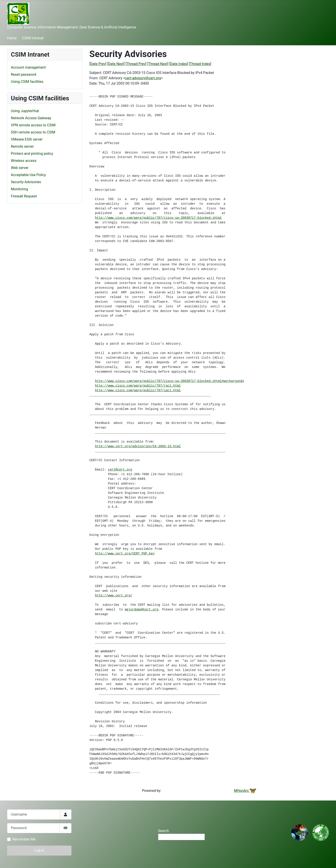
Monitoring (19, 189)
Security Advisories (26, 182)
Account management (28, 67)
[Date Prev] (98, 64)
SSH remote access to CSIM (33, 132)
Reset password (24, 74)
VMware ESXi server (27, 139)
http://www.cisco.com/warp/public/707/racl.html (138, 386)
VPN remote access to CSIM (33, 125)
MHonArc (245, 791)
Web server (20, 168)
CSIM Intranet (33, 38)
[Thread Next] (158, 64)
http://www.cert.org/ (114, 596)
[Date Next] (116, 64)
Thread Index (200, 64)
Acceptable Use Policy (28, 175)
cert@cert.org (120, 470)
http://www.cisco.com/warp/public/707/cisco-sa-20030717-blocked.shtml (158, 218)
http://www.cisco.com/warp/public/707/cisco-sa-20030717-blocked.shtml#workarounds (170, 381)
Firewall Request (24, 196)
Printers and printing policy (32, 154)
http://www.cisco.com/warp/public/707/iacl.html (138, 390)
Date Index (179, 64)
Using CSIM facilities (27, 82)
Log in (39, 850)
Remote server (22, 146)
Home (12, 38)
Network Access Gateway (31, 118)
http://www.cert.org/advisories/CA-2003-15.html (138, 446)
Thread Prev (136, 64)
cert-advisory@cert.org (143, 78)
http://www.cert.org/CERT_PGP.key (125, 554)
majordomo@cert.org (141, 610)
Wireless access (24, 161)
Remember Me (24, 839)
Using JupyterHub (25, 111)
